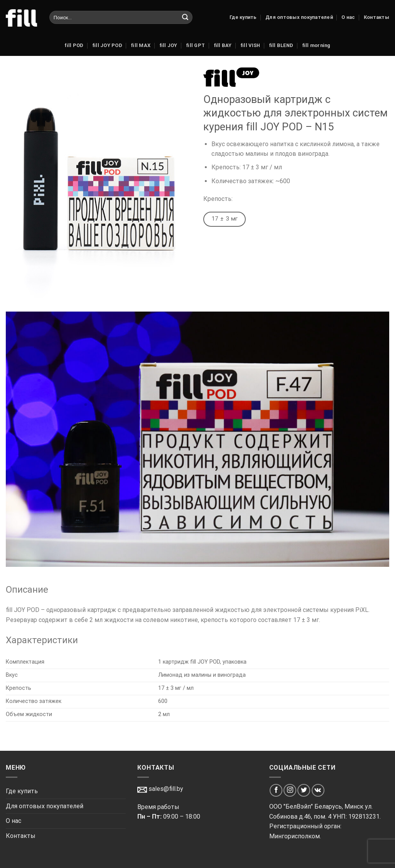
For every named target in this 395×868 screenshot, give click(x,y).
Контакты (376, 17)
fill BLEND (281, 45)
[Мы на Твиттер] (304, 790)
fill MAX (141, 45)
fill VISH (250, 45)
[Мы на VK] (318, 790)
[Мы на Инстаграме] (290, 790)
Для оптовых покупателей (299, 17)
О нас (348, 17)
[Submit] (185, 17)
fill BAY (223, 45)
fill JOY (168, 45)
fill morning (316, 45)
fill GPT (195, 45)
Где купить (243, 17)
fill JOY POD (107, 45)
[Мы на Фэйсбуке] (276, 790)
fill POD (74, 45)
